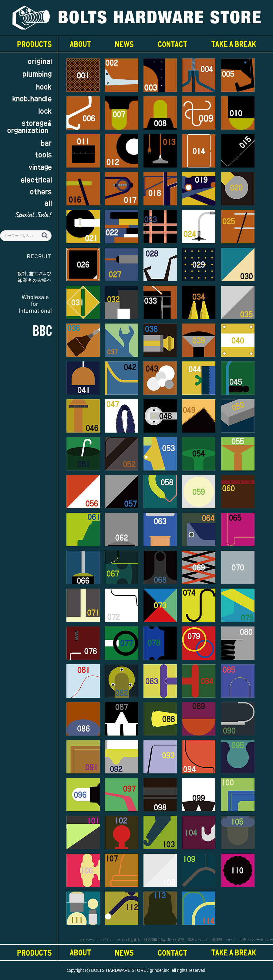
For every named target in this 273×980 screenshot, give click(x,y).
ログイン (106, 940)
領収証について (224, 940)
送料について (198, 940)
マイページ (87, 940)
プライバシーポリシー (256, 940)
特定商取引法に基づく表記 (164, 940)
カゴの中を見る (128, 940)
